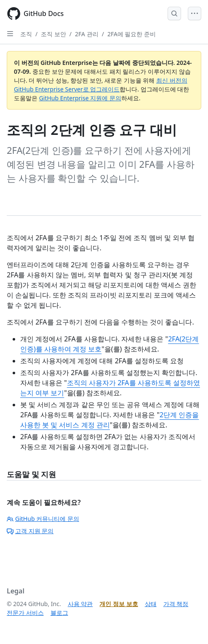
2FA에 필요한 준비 (132, 34)
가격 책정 (176, 604)
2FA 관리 (87, 34)
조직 (26, 34)
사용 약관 (80, 604)
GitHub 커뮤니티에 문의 (43, 519)
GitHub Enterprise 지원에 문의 (80, 98)
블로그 (59, 613)
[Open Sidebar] (10, 34)
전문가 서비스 (25, 613)
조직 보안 (53, 34)
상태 (151, 604)
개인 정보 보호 (119, 604)
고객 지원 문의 (30, 531)
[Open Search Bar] (174, 13)
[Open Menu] (195, 13)
